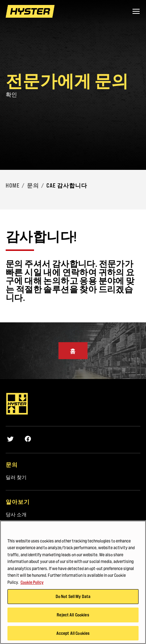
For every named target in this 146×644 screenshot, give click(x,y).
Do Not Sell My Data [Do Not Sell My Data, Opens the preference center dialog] (73, 600)
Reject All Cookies (73, 619)
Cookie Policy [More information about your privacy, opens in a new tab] (32, 586)
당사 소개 (16, 514)
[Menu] (136, 11)
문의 (33, 185)
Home (13, 185)
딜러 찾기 (16, 477)
